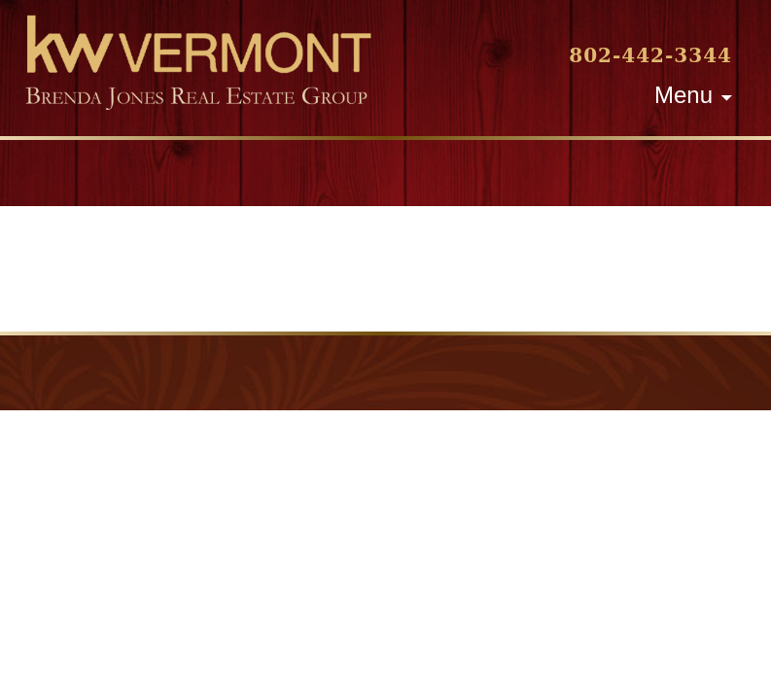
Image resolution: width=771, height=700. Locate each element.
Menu (683, 95)
